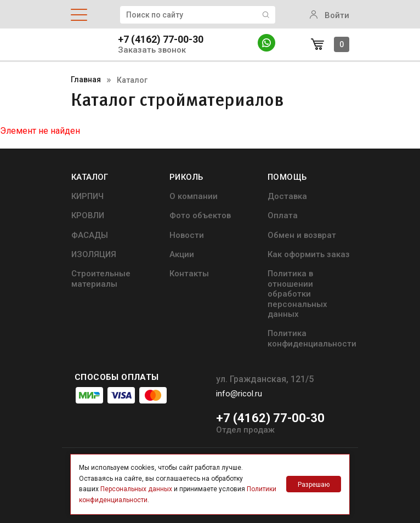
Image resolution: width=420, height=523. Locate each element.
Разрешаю (314, 485)
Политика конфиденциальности (312, 338)
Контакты (189, 274)
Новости (187, 235)
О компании (194, 196)
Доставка (287, 196)
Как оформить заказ (309, 254)
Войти (330, 15)
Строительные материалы (101, 278)
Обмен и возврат (302, 235)
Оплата (283, 215)
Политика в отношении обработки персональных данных (297, 294)
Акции (182, 254)
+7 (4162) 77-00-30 (161, 39)
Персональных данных (136, 489)
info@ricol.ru (239, 394)
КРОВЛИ (88, 215)
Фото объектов (200, 215)
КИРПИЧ (87, 196)
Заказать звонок (152, 50)
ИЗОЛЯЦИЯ (94, 254)
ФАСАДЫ (90, 235)
